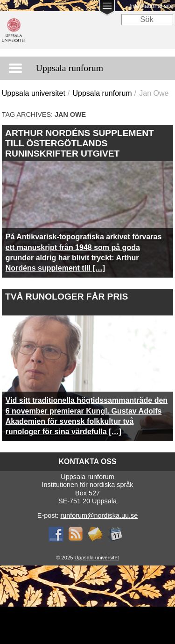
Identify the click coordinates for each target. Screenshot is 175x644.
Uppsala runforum (102, 93)
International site (151, 6)
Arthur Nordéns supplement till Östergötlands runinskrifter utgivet (80, 143)
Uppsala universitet (34, 93)
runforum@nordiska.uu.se (99, 515)
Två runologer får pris (66, 297)
